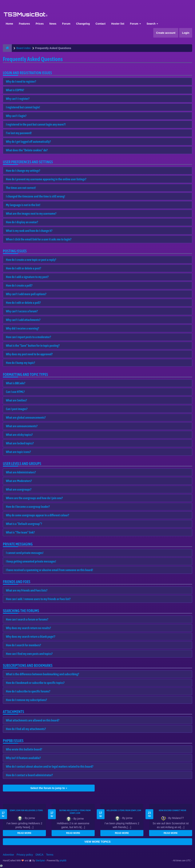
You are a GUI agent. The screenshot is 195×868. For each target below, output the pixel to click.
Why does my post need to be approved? (29, 354)
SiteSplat (40, 861)
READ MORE (24, 833)
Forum (66, 24)
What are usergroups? (19, 489)
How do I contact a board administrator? (29, 775)
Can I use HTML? (15, 392)
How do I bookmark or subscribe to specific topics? (35, 683)
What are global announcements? (26, 417)
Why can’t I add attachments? (23, 320)
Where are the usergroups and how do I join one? (34, 498)
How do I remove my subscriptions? (26, 700)
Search (152, 24)
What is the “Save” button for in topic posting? (33, 346)
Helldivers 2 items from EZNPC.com (124, 810)
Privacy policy (25, 855)
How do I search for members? (23, 645)
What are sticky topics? (19, 435)
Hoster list (118, 24)
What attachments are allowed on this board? (33, 720)
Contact (101, 24)
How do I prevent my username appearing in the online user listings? (46, 179)
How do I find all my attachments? (26, 729)
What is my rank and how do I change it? (29, 231)
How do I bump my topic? (20, 363)
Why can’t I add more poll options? (26, 294)
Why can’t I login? (16, 116)
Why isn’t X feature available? (23, 758)
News (53, 24)
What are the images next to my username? (31, 214)
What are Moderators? (19, 481)
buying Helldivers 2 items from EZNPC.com (75, 812)
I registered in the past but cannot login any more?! (36, 124)
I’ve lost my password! (19, 133)
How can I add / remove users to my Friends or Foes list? (38, 599)
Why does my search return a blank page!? (31, 637)
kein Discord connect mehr (173, 810)
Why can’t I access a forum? (22, 311)
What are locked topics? (20, 443)
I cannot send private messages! (25, 553)
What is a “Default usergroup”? (24, 524)
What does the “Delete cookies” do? (27, 150)
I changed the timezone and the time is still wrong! (36, 196)
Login (186, 33)
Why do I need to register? (21, 81)
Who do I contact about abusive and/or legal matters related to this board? (50, 766)
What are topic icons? (18, 452)
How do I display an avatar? (22, 222)
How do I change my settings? (23, 171)
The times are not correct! (21, 188)
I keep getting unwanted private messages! (31, 561)
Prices (40, 24)
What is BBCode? (16, 383)
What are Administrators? (21, 472)
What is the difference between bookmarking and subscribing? (42, 674)
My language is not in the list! (23, 205)
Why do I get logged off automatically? (28, 142)
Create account (166, 33)
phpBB (63, 861)
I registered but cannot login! (23, 107)
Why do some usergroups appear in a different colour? (38, 515)
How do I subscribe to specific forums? (28, 691)
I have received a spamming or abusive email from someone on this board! (50, 570)
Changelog (83, 24)
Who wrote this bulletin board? (24, 749)
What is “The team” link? (20, 532)
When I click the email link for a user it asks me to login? (39, 239)
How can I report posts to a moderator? (28, 337)
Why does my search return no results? (28, 628)
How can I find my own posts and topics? (29, 654)
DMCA (40, 855)
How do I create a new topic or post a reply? (31, 260)
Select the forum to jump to (49, 788)
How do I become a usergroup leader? (28, 507)
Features (24, 24)
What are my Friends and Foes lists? (27, 590)
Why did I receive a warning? (22, 328)
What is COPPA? (15, 90)
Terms (50, 855)
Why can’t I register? (18, 99)
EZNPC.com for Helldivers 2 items (26, 810)
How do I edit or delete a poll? (23, 303)
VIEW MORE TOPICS (97, 842)
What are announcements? (22, 426)
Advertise (8, 855)
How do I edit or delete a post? (24, 268)
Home (9, 24)
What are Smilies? (16, 400)
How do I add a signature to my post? (27, 277)
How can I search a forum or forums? (27, 619)
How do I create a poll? (19, 285)
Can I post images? (17, 409)
